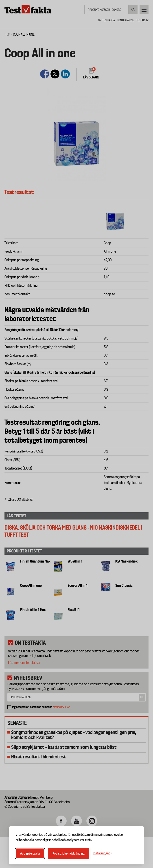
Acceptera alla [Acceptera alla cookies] (30, 853)
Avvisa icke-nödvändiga (69, 853)
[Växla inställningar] (103, 853)
